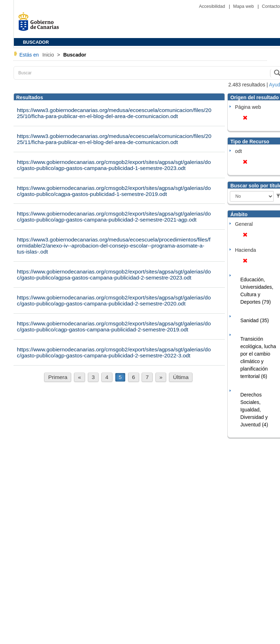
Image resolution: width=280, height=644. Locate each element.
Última (181, 377)
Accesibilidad (213, 6)
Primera (58, 377)
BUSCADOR (36, 42)
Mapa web (244, 6)
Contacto (271, 6)
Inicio (49, 55)
